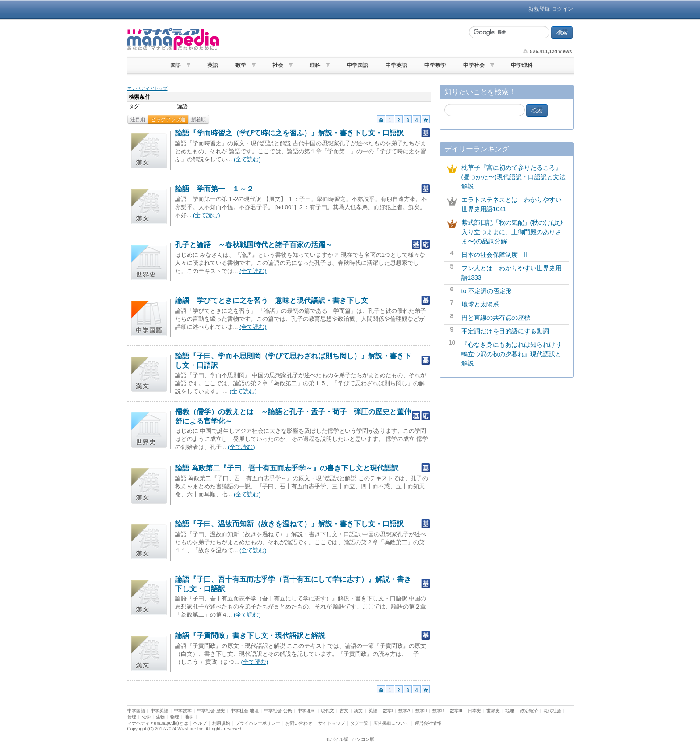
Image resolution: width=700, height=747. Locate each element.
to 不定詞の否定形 (487, 291)
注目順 (138, 119)
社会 (278, 65)
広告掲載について (391, 723)
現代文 (327, 711)
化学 (146, 717)
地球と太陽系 (480, 304)
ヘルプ (200, 723)
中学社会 (474, 65)
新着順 (199, 119)
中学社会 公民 (278, 711)
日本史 (474, 711)
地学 (189, 717)
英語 (213, 65)
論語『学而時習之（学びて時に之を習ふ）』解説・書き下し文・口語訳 (289, 133)
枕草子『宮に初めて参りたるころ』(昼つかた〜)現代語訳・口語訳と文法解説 (513, 177)
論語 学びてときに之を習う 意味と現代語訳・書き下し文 (272, 300)
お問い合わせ (299, 723)
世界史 (493, 711)
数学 (241, 65)
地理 (510, 711)
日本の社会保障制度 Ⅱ (494, 255)
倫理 (132, 717)
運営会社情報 (428, 723)
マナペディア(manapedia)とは (158, 723)
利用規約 (221, 723)
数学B (438, 711)
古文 (344, 711)
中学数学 (435, 65)
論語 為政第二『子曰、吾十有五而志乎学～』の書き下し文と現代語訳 (287, 468)
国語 (176, 65)
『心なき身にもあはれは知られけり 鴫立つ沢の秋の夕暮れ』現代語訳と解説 (515, 354)
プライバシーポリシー (258, 723)
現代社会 (552, 711)
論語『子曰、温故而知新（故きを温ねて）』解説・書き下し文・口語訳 (289, 524)
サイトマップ (331, 723)
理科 (315, 65)
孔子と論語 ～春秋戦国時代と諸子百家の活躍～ (254, 245)
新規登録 (539, 9)
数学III (456, 711)
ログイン (562, 9)
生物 (160, 717)
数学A (404, 711)
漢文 (358, 711)
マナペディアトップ (147, 88)
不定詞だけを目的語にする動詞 (505, 331)
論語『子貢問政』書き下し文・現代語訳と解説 (250, 636)
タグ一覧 (359, 723)
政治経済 (529, 711)
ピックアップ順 (168, 119)
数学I (388, 711)
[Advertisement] (343, 39)
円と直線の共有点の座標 (496, 318)
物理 (175, 717)
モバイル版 (337, 739)
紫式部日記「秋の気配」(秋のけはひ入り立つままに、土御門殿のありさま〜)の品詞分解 (513, 232)
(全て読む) (247, 159)
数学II (421, 711)
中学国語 (357, 65)
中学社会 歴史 (211, 711)
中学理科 (522, 65)
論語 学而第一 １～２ (214, 189)
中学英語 (396, 65)
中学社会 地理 (245, 711)
